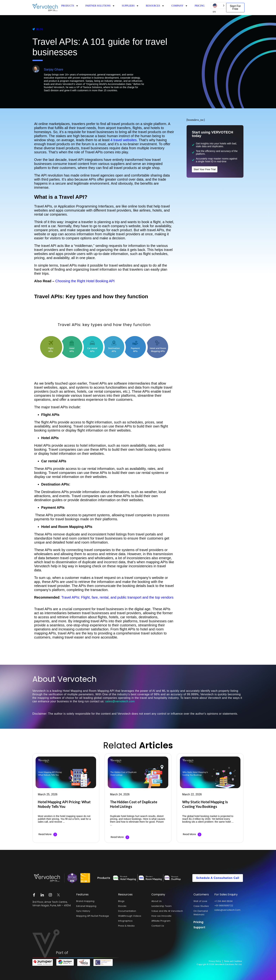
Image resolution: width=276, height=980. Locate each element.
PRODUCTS (70, 6)
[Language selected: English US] (219, 6)
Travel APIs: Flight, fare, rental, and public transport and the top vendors (117, 597)
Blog (40, 29)
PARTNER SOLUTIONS (100, 6)
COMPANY (179, 6)
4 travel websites (124, 140)
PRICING (200, 6)
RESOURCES (155, 6)
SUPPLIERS (130, 6)
